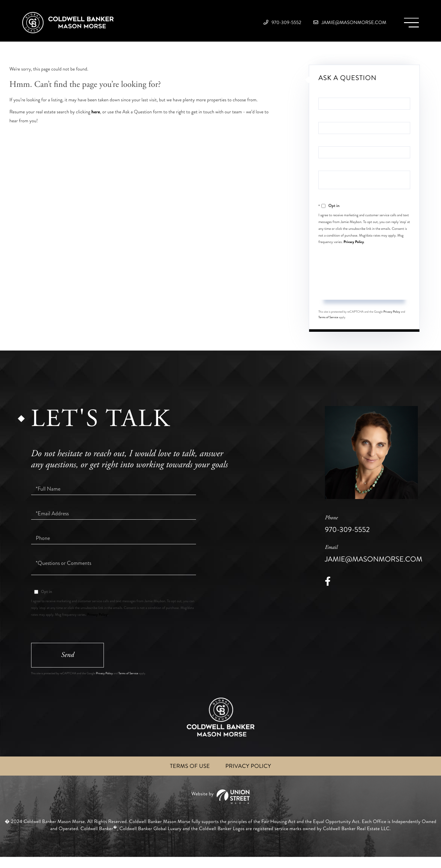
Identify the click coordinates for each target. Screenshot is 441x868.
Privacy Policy (354, 249)
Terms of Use (188, 777)
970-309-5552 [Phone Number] (253, 24)
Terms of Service (328, 326)
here (96, 120)
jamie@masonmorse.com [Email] (337, 24)
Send (364, 296)
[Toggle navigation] (409, 25)
